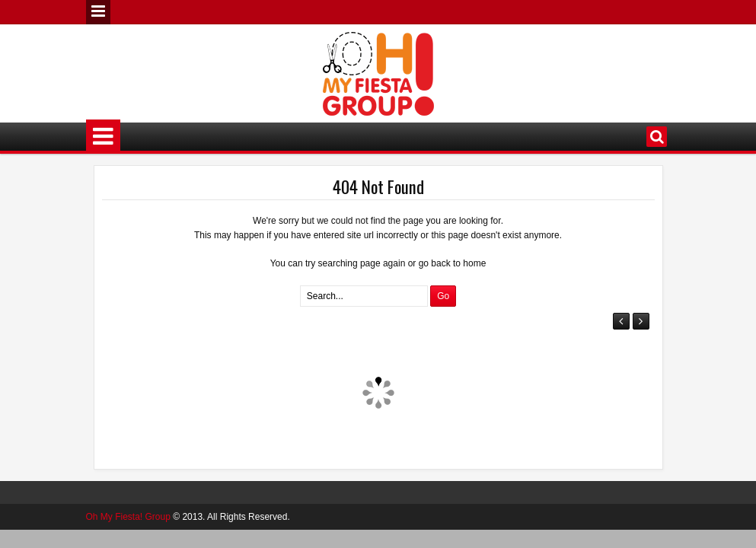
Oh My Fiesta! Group (128, 517)
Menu (98, 12)
